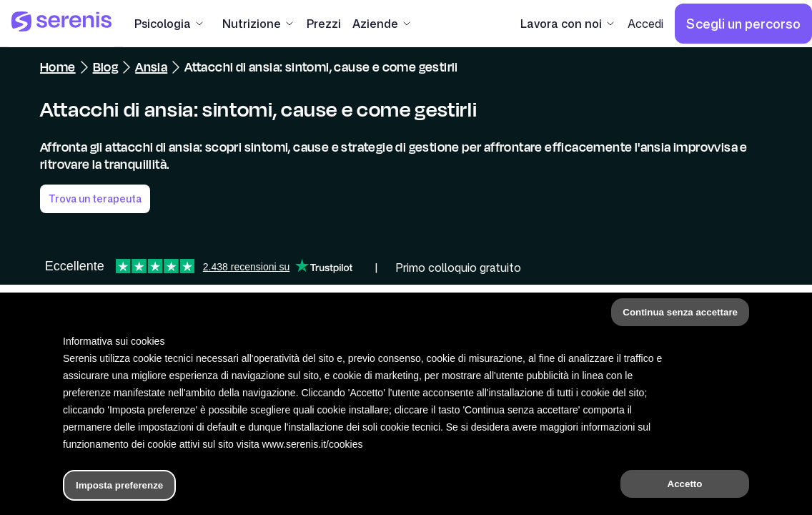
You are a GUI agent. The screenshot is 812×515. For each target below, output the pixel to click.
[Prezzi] (324, 24)
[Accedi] (645, 24)
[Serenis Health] (61, 24)
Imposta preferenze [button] (119, 485)
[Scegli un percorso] (743, 24)
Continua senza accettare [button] (680, 312)
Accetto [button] (685, 484)
